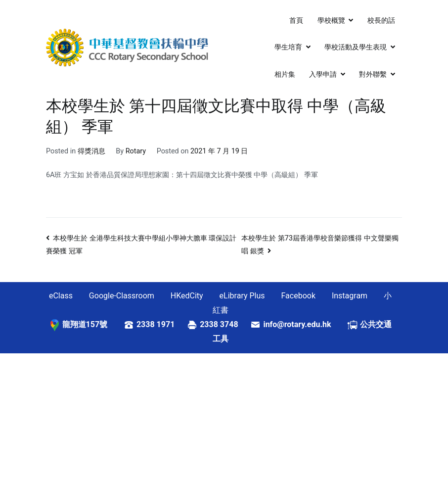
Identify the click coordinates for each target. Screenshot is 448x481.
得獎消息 (91, 151)
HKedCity (187, 296)
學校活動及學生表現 (356, 47)
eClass (61, 296)
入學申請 (323, 74)
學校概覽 (331, 21)
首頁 (296, 21)
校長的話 (381, 21)
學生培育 (288, 47)
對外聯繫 (373, 74)
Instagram (350, 296)
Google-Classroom (122, 296)
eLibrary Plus (242, 296)
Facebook (298, 296)
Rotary (136, 151)
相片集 (285, 74)
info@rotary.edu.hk (305, 324)
